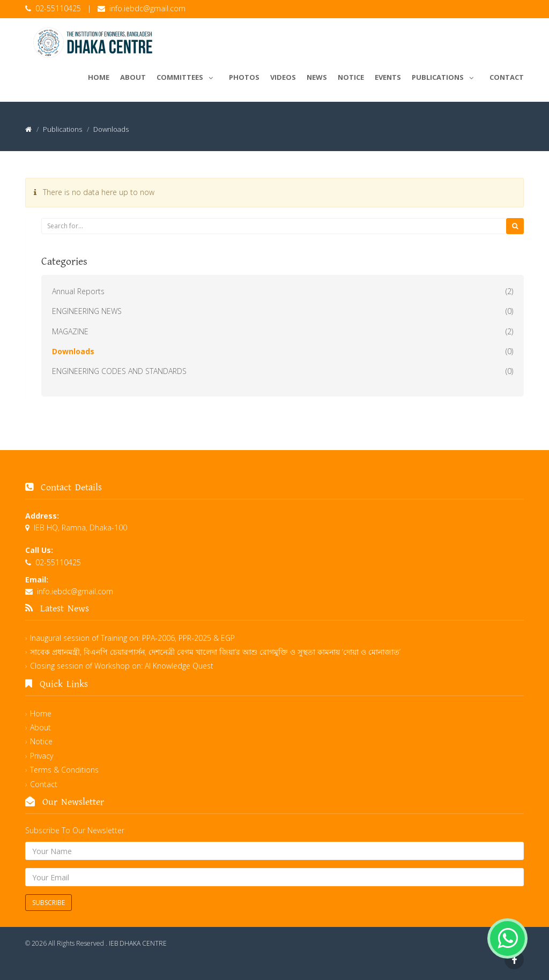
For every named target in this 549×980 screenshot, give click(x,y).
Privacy (42, 756)
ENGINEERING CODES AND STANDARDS (119, 371)
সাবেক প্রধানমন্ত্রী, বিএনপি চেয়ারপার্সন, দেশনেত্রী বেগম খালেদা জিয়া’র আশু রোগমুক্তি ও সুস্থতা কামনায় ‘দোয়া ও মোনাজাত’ (215, 652)
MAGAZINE (70, 331)
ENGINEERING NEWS (87, 311)
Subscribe (49, 903)
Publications (445, 76)
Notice (351, 77)
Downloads (73, 351)
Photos (244, 77)
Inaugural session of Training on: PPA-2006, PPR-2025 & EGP (132, 638)
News (317, 77)
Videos (283, 77)
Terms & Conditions (64, 770)
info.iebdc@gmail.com (147, 8)
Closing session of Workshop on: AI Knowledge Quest (122, 666)
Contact (507, 77)
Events (388, 77)
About (133, 77)
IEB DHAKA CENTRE (138, 943)
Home (99, 77)
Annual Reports (78, 291)
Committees (187, 76)
